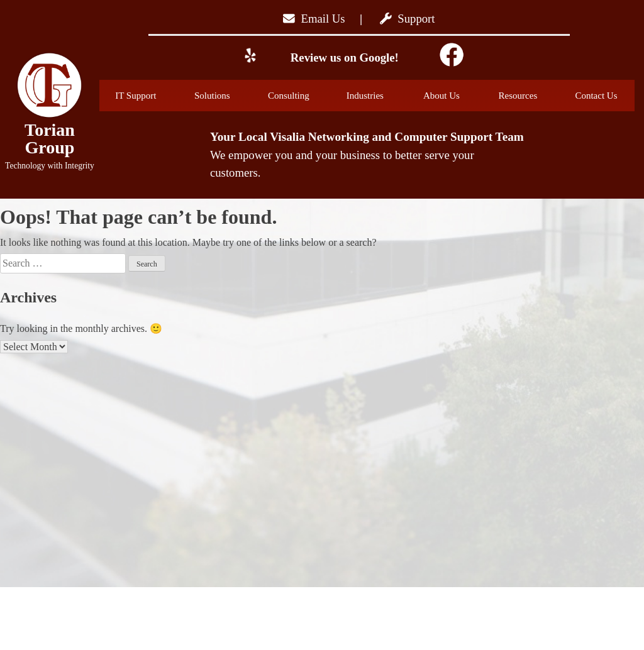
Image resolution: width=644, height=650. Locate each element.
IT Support (145, 96)
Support (407, 19)
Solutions (223, 96)
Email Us (314, 19)
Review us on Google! (343, 58)
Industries (376, 96)
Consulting (298, 96)
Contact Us (596, 96)
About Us (452, 96)
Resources (529, 96)
